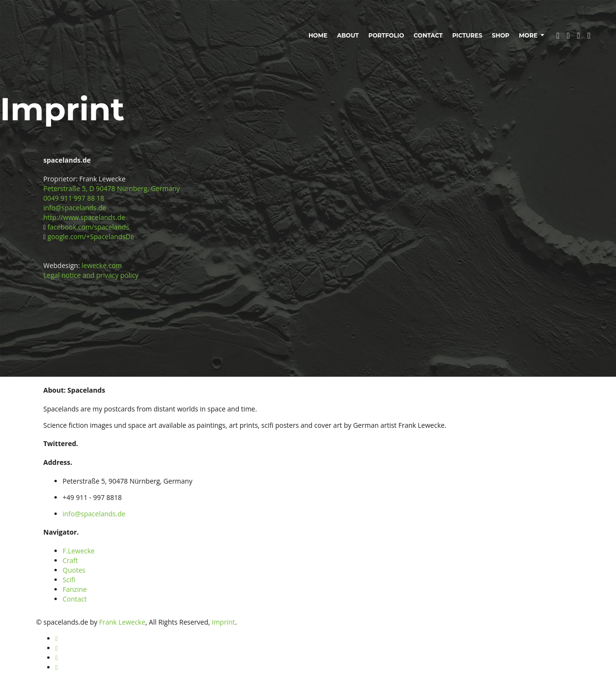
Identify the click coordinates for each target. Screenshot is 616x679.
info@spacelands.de (75, 208)
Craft (70, 560)
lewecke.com (102, 265)
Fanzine (75, 589)
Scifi (69, 580)
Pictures (467, 35)
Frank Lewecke (122, 622)
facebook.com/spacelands (88, 227)
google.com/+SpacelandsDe (91, 237)
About (348, 35)
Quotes (74, 570)
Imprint (223, 622)
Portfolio (386, 35)
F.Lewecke (79, 551)
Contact (428, 35)
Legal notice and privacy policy (91, 275)
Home (318, 35)
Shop (500, 35)
